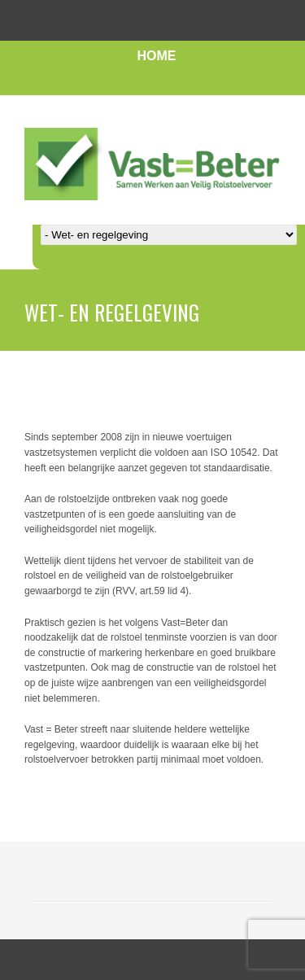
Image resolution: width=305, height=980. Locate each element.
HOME (157, 56)
